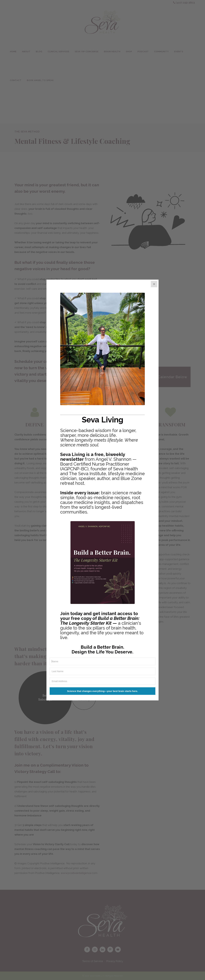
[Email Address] (102, 681)
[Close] (154, 284)
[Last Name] (102, 671)
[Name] (102, 661)
